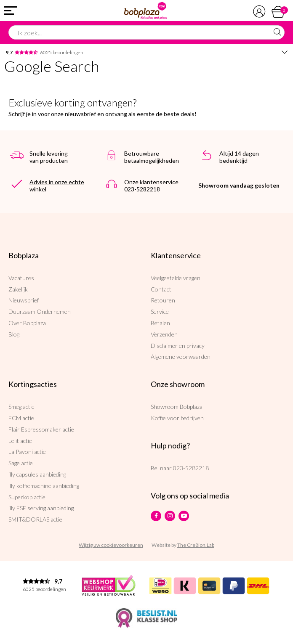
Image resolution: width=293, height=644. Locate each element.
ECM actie (21, 418)
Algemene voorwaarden (181, 356)
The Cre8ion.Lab (196, 545)
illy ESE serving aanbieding (41, 508)
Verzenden (164, 334)
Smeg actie (21, 407)
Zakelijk (18, 289)
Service (160, 311)
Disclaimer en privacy (178, 346)
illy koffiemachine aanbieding (44, 486)
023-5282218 (191, 468)
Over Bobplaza (27, 323)
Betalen (160, 323)
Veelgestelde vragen (176, 278)
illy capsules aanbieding (37, 474)
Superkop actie (27, 497)
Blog (14, 334)
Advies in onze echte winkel (57, 186)
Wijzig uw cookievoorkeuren (111, 545)
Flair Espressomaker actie (41, 429)
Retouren (163, 300)
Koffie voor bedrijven (177, 418)
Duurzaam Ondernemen (40, 311)
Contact (161, 289)
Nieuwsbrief (24, 300)
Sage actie (21, 463)
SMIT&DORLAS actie (35, 519)
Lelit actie (20, 441)
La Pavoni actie (27, 452)
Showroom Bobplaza (177, 407)
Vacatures (21, 278)
